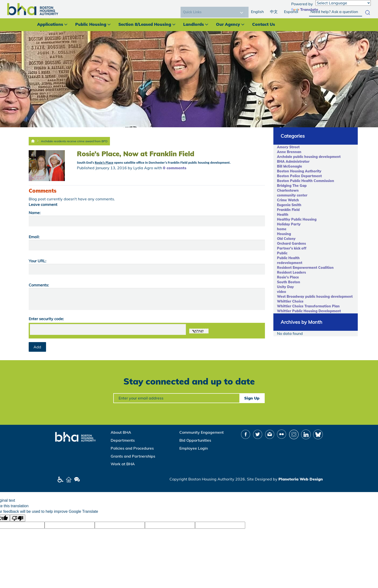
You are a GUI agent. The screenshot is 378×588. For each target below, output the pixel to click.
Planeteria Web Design (301, 479)
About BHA (121, 432)
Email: (34, 237)
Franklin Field (288, 210)
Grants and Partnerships (133, 456)
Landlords (194, 24)
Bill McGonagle (290, 166)
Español (291, 12)
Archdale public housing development (309, 157)
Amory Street (288, 147)
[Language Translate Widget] (343, 3)
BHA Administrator (293, 162)
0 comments (175, 168)
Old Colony (286, 239)
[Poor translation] (18, 518)
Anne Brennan (289, 152)
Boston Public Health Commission (306, 181)
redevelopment (290, 263)
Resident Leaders (291, 272)
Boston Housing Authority (299, 171)
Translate (305, 9)
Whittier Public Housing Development (309, 311)
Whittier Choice (290, 301)
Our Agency (228, 24)
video (282, 292)
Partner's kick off (292, 248)
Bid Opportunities (195, 440)
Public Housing (91, 24)
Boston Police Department (299, 176)
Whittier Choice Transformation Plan (308, 306)
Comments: (39, 285)
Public (282, 253)
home (282, 229)
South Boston (289, 282)
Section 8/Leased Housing (145, 24)
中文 (274, 12)
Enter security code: (46, 319)
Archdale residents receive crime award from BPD (74, 141)
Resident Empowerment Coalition (305, 268)
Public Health (288, 258)
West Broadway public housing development (315, 297)
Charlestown (288, 190)
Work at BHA (123, 464)
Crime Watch (288, 200)
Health (283, 215)
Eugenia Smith (289, 205)
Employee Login (194, 448)
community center (292, 195)
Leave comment (43, 204)
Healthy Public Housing (297, 219)
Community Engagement (202, 432)
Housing (284, 234)
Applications (50, 24)
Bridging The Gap (292, 186)
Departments (123, 440)
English (257, 12)
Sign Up (252, 398)
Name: (35, 213)
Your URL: (37, 261)
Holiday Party (289, 224)
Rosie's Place (288, 277)
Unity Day (285, 287)
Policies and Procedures (132, 448)
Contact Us (264, 24)
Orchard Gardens (291, 243)
